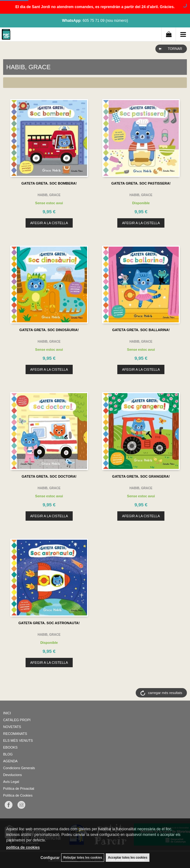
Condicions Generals (19, 768)
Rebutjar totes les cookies (83, 858)
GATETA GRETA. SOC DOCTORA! (49, 476)
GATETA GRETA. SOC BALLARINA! (141, 330)
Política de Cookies (18, 795)
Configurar (50, 858)
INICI (7, 713)
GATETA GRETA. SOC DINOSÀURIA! (49, 330)
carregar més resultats (165, 693)
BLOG (8, 754)
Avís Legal (11, 782)
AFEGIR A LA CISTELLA (49, 223)
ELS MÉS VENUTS (18, 740)
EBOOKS (10, 747)
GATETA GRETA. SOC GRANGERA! (141, 476)
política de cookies (23, 847)
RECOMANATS (15, 734)
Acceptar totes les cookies (128, 858)
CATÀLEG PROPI (17, 720)
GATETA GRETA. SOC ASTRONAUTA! (49, 623)
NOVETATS (12, 727)
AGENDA (10, 761)
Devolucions (12, 775)
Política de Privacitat (19, 788)
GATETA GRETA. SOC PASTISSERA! (141, 183)
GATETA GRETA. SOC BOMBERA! (49, 183)
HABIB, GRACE (49, 195)
